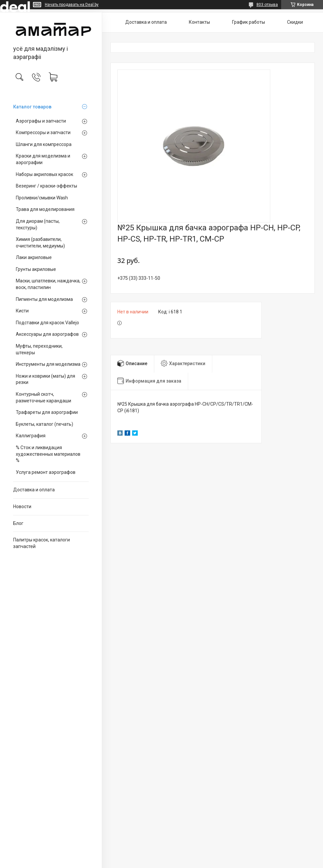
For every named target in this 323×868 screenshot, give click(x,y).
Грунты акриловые (36, 269)
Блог (18, 523)
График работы (249, 22)
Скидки (295, 22)
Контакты (199, 22)
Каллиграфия (31, 436)
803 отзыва (267, 5)
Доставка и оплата (34, 490)
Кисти (22, 311)
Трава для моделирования (45, 209)
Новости (22, 506)
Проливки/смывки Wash (42, 198)
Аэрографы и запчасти (41, 121)
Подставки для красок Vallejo (47, 323)
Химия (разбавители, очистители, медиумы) (40, 243)
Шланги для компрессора (44, 144)
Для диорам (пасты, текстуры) (38, 224)
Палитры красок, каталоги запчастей (42, 543)
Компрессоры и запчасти (43, 132)
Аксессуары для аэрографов (47, 334)
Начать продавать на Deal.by (72, 5)
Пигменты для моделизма (44, 299)
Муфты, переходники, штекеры (39, 349)
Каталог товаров (32, 107)
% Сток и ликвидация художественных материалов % (48, 454)
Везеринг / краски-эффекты (46, 186)
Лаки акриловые (34, 257)
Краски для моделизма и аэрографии (43, 159)
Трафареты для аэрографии (47, 412)
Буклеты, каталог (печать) (44, 424)
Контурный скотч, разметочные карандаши (44, 397)
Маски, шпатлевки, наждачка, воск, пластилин (48, 284)
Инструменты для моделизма (48, 364)
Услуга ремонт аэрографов (46, 472)
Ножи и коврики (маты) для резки (45, 379)
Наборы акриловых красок (44, 174)
